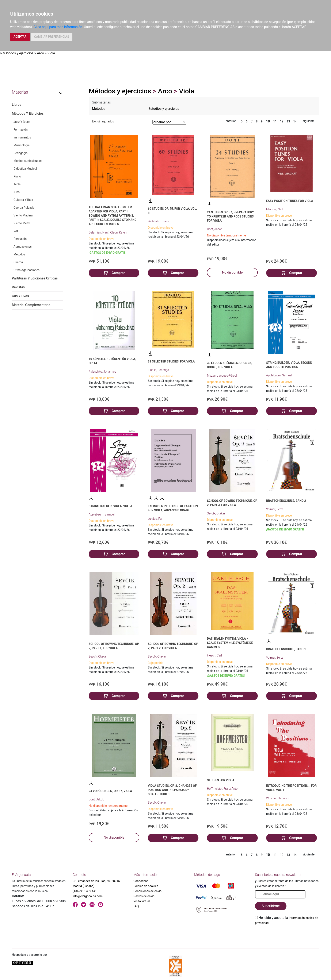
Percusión (20, 239)
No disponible (232, 272)
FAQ (136, 906)
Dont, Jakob (96, 799)
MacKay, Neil (275, 209)
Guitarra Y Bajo (23, 200)
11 (275, 121)
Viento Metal (22, 223)
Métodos (19, 254)
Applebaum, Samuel (279, 375)
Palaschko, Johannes (102, 372)
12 (282, 121)
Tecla (17, 184)
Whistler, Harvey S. (278, 798)
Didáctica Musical (25, 169)
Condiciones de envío (147, 891)
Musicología (22, 145)
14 (295, 121)
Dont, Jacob (215, 229)
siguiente (309, 121)
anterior (231, 121)
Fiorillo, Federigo (158, 370)
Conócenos (141, 881)
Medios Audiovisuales (28, 161)
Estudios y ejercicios (164, 109)
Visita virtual (142, 901)
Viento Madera (23, 215)
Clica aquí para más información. (58, 27)
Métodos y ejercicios (18, 53)
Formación (21, 130)
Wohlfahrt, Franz (158, 221)
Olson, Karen (118, 232)
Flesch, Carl (214, 655)
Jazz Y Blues (22, 122)
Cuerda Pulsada (24, 208)
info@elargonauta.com (88, 896)
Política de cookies (146, 886)
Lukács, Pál (155, 519)
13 (288, 121)
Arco (40, 53)
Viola (51, 53)
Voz (16, 231)
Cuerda (18, 262)
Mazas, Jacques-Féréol (222, 376)
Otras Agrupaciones (26, 270)
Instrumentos (22, 137)
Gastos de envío (144, 896)
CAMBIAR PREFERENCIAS (52, 37)
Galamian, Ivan (99, 232)
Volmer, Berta (275, 509)
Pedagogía (20, 153)
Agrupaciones (23, 247)
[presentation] (287, 935)
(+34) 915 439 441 (85, 891)
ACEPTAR (20, 37)
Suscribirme (271, 906)
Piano (17, 176)
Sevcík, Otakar (216, 513)
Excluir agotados (103, 121)
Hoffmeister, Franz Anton (223, 789)
